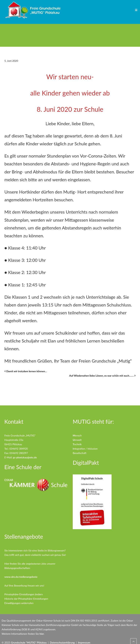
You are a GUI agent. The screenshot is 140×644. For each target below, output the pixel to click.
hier (42, 634)
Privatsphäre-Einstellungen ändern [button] (24, 594)
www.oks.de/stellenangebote (21, 577)
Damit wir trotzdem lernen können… (27, 371)
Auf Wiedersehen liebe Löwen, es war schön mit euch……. (102, 376)
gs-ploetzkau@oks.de (25, 457)
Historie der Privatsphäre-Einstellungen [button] (26, 599)
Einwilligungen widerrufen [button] (19, 603)
